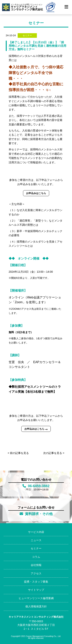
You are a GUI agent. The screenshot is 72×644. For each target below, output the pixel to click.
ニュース (36, 540)
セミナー (36, 548)
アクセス (36, 573)
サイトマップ (36, 590)
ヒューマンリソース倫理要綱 (36, 598)
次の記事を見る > (54, 453)
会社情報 (36, 565)
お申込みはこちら (36, 193)
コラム (36, 557)
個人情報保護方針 (36, 606)
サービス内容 (36, 532)
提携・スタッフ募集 (36, 582)
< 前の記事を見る (18, 453)
